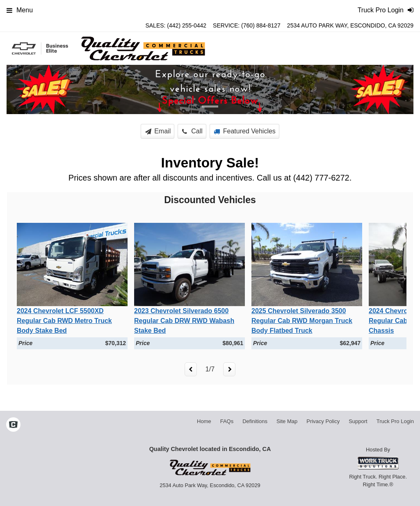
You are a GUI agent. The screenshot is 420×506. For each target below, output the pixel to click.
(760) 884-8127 (261, 25)
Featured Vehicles (245, 131)
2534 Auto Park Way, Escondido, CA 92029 (350, 25)
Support (358, 421)
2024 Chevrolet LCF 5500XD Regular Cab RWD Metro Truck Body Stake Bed (64, 321)
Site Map (287, 421)
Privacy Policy (323, 421)
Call (192, 131)
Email (158, 131)
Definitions (255, 421)
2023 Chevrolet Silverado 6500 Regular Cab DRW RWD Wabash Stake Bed (184, 321)
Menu (20, 10)
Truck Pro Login (395, 421)
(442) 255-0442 (187, 25)
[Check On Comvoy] (13, 425)
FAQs (227, 421)
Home (204, 421)
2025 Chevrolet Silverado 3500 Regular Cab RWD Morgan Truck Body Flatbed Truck (302, 321)
